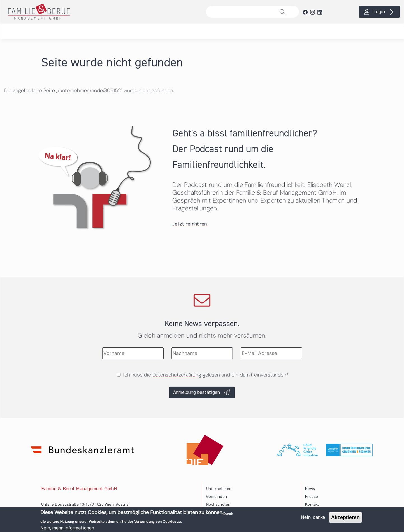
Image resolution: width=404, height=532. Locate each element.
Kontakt (312, 505)
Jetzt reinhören (190, 224)
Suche (284, 12)
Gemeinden (217, 497)
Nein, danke (313, 519)
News (310, 489)
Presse (312, 497)
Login (379, 12)
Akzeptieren (345, 519)
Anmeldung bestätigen (197, 392)
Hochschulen (218, 505)
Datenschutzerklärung (177, 375)
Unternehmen (219, 489)
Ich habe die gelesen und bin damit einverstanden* (206, 375)
